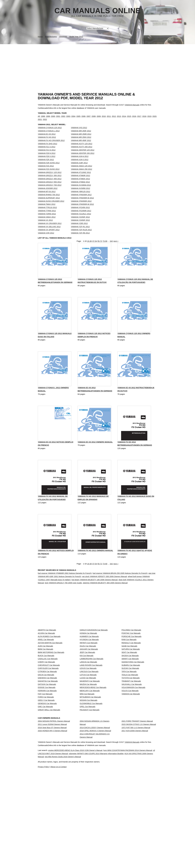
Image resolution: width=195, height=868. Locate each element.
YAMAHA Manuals (132, 105)
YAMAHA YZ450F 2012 (80, 225)
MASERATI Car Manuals (90, 742)
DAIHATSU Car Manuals (48, 742)
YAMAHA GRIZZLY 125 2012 (50, 177)
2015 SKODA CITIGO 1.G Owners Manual (139, 813)
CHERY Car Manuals (46, 709)
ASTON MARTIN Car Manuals (50, 676)
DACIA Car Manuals (46, 731)
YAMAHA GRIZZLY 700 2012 (50, 190)
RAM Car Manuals (129, 670)
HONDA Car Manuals (88, 659)
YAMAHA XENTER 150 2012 (83, 158)
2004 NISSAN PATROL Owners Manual (54, 807)
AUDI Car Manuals (45, 681)
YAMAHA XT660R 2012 (81, 181)
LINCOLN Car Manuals (89, 725)
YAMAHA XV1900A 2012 (81, 190)
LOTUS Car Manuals (88, 731)
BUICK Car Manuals (46, 698)
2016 (134, 119)
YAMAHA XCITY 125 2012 (82, 149)
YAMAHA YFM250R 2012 (81, 200)
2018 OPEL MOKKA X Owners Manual (95, 821)
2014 (124, 119)
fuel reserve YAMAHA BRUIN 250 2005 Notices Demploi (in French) (120, 586)
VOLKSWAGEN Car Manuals (133, 753)
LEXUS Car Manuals (88, 720)
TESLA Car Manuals (130, 731)
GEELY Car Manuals (46, 775)
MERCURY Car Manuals (90, 758)
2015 (129, 119)
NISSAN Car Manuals (89, 775)
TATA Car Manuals (129, 725)
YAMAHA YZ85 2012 (79, 228)
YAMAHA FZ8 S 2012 (47, 161)
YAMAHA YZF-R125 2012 (81, 235)
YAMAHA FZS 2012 (46, 171)
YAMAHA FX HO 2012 (47, 142)
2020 (154, 119)
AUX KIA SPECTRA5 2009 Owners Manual (76, 865)
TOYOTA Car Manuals (131, 736)
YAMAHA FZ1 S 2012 (47, 152)
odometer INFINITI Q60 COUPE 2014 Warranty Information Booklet (124, 862)
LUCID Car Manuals (88, 736)
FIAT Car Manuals (45, 764)
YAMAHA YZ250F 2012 (80, 222)
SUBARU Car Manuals (131, 714)
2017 (139, 119)
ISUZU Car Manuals (88, 681)
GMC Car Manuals (45, 786)
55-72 (100, 249)
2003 (68, 119)
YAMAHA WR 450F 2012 (81, 146)
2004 (73, 119)
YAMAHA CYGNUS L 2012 (49, 136)
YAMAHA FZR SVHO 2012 (49, 168)
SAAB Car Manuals (129, 681)
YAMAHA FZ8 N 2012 (47, 158)
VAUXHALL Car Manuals (132, 747)
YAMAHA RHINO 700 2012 (49, 200)
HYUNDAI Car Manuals (89, 670)
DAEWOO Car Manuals (47, 736)
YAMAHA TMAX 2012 (47, 209)
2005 (78, 119)
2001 (58, 119)
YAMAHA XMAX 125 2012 (82, 171)
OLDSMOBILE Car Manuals (91, 780)
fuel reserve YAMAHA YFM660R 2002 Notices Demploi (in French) (65, 586)
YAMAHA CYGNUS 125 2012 (50, 133)
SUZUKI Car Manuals (130, 720)
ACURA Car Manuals (46, 659)
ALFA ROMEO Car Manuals (49, 665)
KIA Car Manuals (87, 698)
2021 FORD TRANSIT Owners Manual (137, 807)
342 (111, 249)
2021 (40, 122)
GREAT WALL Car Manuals (49, 792)
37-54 (95, 249)
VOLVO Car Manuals (130, 758)
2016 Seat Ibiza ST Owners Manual (52, 818)
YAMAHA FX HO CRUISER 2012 (51, 146)
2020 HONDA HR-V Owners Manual (52, 824)
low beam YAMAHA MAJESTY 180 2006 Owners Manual (95, 593)
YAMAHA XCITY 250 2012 (82, 152)
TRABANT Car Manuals (131, 742)
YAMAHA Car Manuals (131, 764)
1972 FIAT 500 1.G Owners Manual (136, 818)
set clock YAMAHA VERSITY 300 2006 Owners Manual (105, 589)
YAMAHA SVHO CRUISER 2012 (51, 206)
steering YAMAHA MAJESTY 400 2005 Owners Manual (105, 596)
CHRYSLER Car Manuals (48, 720)
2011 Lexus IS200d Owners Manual (52, 813)
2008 (94, 119)
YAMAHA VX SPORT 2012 (49, 235)
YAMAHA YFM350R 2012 (81, 206)
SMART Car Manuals (130, 703)
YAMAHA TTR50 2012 (47, 216)
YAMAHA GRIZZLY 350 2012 (50, 181)
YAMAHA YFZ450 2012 (80, 213)
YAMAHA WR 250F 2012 (81, 136)
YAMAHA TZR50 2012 (47, 219)
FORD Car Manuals (46, 769)
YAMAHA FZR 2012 (46, 165)
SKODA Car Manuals (130, 698)
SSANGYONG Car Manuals (133, 709)
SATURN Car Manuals (131, 687)
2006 (84, 119)
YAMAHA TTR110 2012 (47, 213)
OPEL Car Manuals (88, 786)
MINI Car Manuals (87, 764)
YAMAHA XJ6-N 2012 (80, 161)
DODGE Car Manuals (47, 753)
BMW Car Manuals (45, 687)
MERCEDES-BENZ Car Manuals (93, 753)
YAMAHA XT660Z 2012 (80, 187)
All (39, 119)
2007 (88, 119)
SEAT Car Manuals (129, 692)
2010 (104, 119)
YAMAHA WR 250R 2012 (81, 139)
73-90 (105, 249)
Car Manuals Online (98, 11)
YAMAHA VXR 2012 (46, 238)
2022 (45, 122)
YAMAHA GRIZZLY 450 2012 (50, 184)
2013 (119, 119)
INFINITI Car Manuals (89, 676)
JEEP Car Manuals (87, 692)
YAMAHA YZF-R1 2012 (80, 232)
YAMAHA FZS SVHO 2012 (49, 174)
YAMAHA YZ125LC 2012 (81, 219)
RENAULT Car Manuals (131, 676)
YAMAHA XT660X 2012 (80, 184)
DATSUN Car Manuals (47, 747)
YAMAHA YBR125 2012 (81, 197)
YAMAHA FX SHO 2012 (47, 149)
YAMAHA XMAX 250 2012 (82, 174)
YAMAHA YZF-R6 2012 (80, 238)
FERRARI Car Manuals (47, 758)
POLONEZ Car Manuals (131, 654)
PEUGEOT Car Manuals (90, 792)
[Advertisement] (97, 63)
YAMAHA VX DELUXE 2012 (49, 232)
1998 (43, 119)
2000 (53, 119)
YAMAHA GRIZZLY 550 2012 (50, 187)
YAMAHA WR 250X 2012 (81, 142)
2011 (109, 119)
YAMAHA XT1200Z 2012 (81, 177)
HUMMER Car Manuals (89, 665)
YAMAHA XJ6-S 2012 (80, 165)
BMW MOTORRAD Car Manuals (51, 692)
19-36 (89, 249)
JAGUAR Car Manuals (89, 687)
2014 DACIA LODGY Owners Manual (95, 816)
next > (116, 249)
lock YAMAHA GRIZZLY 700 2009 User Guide (63, 596)
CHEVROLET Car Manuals (49, 714)
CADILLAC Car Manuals (48, 703)
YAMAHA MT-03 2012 (47, 197)
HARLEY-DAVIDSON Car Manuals (94, 654)
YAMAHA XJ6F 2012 (79, 168)
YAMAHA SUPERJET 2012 (49, 203)
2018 (144, 119)
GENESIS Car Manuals (47, 780)
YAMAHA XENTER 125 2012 (83, 155)
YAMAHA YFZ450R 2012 (81, 216)
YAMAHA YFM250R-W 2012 (82, 203)
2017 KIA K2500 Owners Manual (135, 824)
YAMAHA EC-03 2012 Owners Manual (95, 455)
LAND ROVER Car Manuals (91, 714)
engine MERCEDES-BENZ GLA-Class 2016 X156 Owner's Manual (83, 859)
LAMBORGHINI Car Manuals (92, 703)
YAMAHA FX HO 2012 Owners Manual (95, 564)
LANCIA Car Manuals (88, 709)
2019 (149, 119)
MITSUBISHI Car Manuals (90, 769)
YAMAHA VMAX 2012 (47, 222)
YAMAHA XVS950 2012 (81, 193)
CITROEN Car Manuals (47, 725)
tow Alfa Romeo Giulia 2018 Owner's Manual (118, 865)
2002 (63, 119)
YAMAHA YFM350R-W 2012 (82, 209)
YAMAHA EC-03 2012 (47, 139)
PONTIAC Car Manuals (131, 659)
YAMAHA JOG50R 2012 (48, 193)
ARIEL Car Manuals (46, 670)
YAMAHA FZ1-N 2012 (47, 155)
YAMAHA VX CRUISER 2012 (50, 228)
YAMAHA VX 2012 (45, 225)
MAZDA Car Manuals (88, 747)
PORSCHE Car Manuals (131, 665)
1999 (48, 119)
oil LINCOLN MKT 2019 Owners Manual (73, 862)
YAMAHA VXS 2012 (79, 133)
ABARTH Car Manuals (47, 654)
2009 (99, 119)
